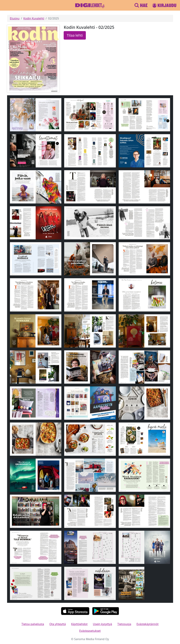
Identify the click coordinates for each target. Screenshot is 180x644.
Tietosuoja (124, 624)
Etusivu (15, 18)
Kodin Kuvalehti (34, 18)
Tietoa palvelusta (33, 624)
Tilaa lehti (75, 35)
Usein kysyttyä (103, 624)
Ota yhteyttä (58, 624)
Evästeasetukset (90, 631)
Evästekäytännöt (148, 624)
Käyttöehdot (79, 624)
